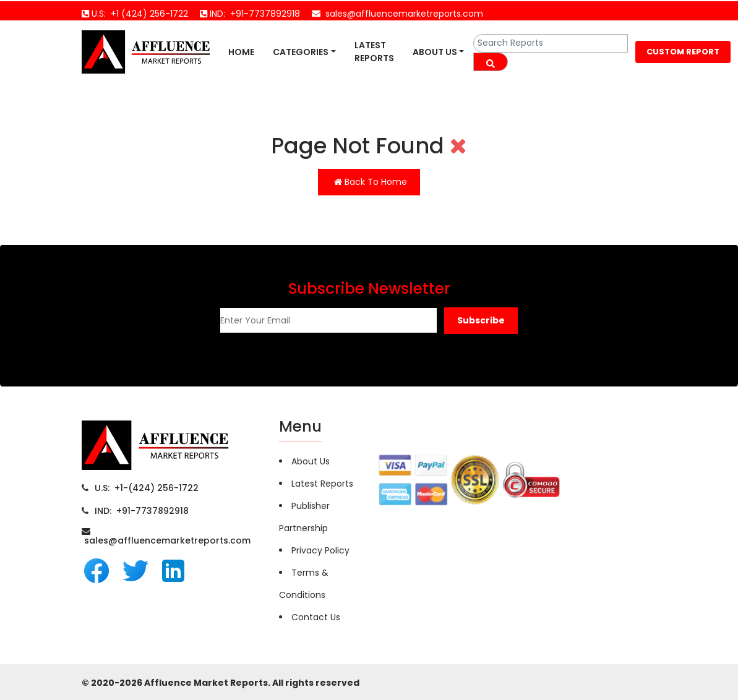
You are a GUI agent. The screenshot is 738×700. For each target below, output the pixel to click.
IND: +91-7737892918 (142, 511)
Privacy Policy (320, 550)
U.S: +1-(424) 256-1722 (147, 488)
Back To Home (371, 182)
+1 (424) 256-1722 (147, 14)
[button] (481, 321)
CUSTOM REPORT (683, 52)
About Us (435, 52)
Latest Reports (374, 52)
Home (241, 52)
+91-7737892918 (263, 14)
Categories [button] (301, 52)
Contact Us (316, 617)
